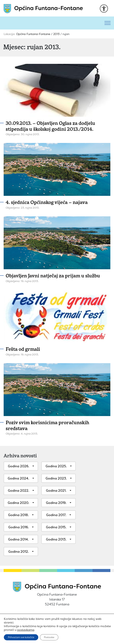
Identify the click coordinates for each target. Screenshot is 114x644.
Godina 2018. (18, 515)
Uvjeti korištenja (20, 619)
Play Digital (73, 638)
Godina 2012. (19, 551)
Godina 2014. (18, 539)
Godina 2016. (19, 527)
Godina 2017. (56, 515)
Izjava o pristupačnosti (92, 619)
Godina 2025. (56, 466)
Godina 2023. (56, 478)
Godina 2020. (18, 503)
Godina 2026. (19, 466)
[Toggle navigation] (108, 23)
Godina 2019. (56, 503)
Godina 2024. (18, 478)
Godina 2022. (19, 490)
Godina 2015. (56, 527)
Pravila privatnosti (54, 619)
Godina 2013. (56, 539)
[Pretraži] (51, 23)
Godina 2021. (56, 490)
